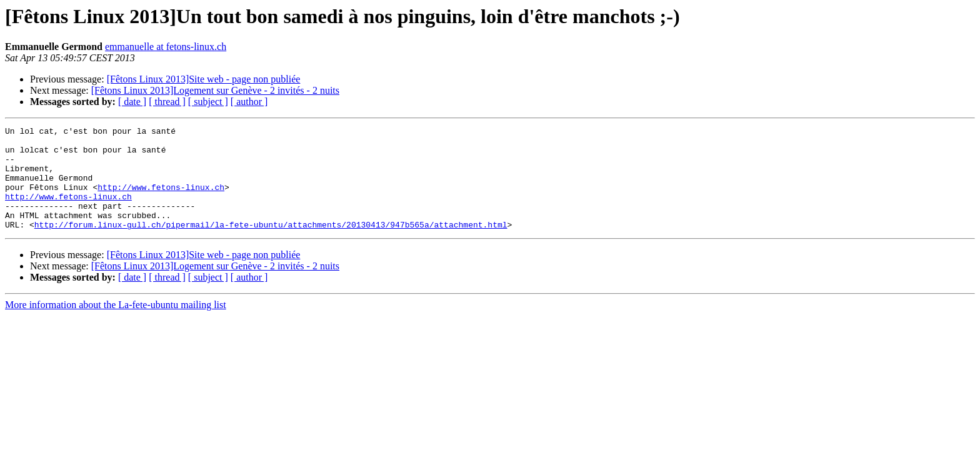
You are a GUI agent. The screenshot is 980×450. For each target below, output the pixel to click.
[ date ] (132, 102)
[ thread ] (167, 102)
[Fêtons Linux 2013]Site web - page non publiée (204, 79)
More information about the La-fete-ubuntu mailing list (116, 325)
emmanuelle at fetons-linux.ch (166, 47)
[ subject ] (208, 102)
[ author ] (249, 102)
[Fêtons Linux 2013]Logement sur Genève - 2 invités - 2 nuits (215, 90)
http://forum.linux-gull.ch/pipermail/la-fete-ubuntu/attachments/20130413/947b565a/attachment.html (271, 245)
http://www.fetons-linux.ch (161, 200)
